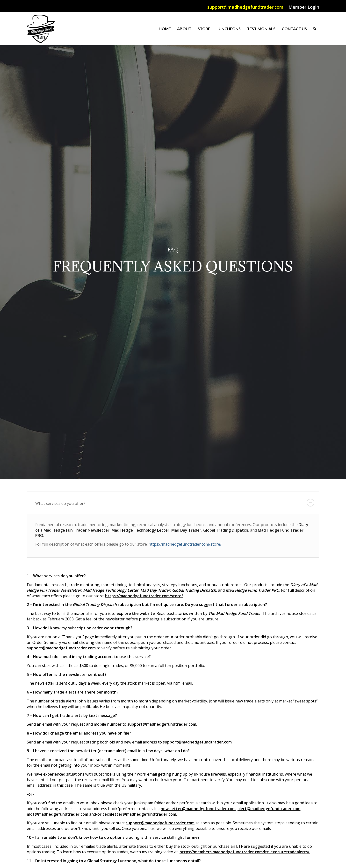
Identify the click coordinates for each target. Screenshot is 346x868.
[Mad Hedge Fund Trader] (41, 29)
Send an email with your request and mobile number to (77, 724)
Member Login (304, 7)
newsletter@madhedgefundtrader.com (198, 809)
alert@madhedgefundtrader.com (269, 809)
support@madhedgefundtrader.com (245, 7)
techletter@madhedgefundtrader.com (139, 814)
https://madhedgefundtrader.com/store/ (185, 544)
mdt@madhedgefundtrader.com (58, 814)
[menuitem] (245, 7)
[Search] (315, 29)
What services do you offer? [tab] (175, 503)
